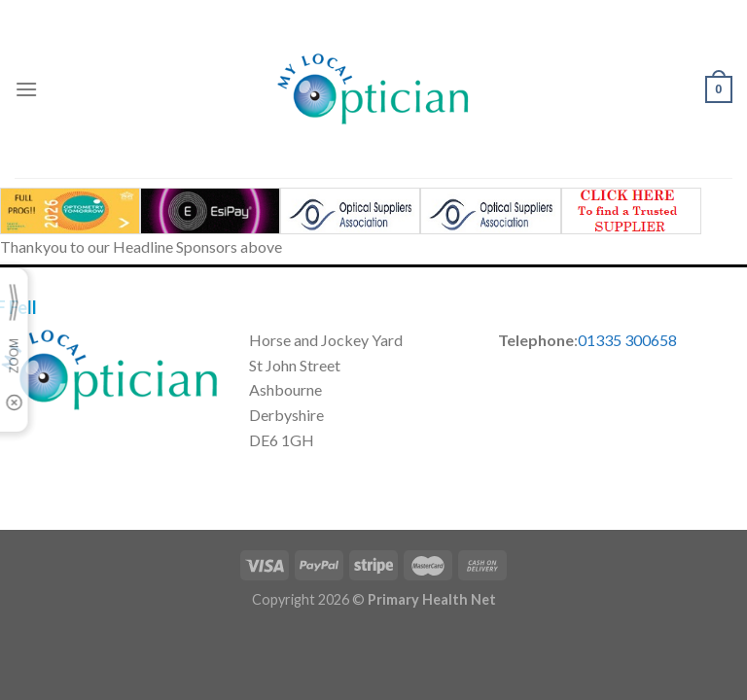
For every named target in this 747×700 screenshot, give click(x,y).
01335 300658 (627, 340)
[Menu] (26, 89)
